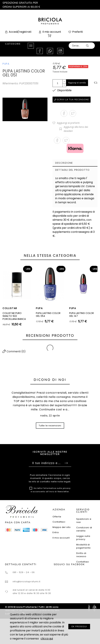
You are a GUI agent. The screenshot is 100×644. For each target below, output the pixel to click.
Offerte (57, 517)
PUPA (6, 64)
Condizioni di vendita (84, 529)
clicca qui (47, 639)
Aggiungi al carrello (77, 83)
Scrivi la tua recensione (72, 100)
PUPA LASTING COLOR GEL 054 (48, 315)
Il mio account (61, 538)
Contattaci (59, 522)
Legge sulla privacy (83, 538)
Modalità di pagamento (84, 546)
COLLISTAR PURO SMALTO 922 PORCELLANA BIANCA (14, 316)
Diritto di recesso (81, 555)
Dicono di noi (50, 380)
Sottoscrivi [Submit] (66, 463)
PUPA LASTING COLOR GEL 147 (81, 315)
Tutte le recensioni (50, 426)
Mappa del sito (62, 527)
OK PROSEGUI (79, 627)
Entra (56, 532)
